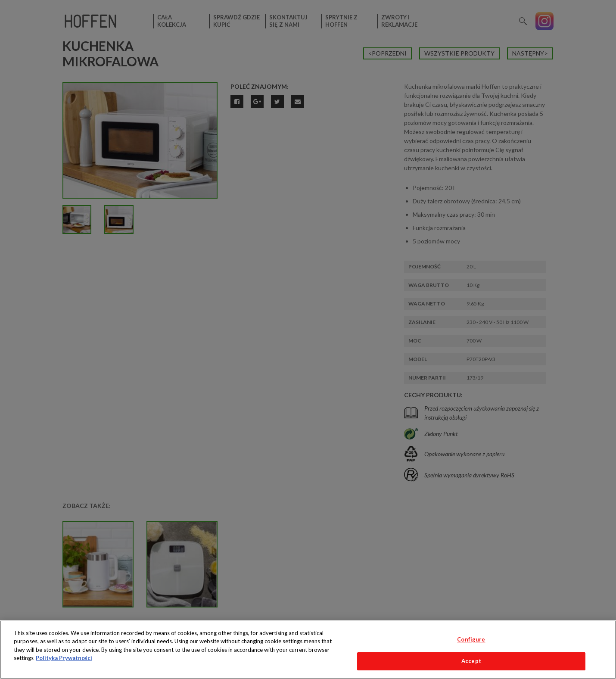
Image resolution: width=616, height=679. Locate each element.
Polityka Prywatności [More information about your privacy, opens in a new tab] (64, 658)
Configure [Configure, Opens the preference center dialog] (471, 639)
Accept (471, 661)
